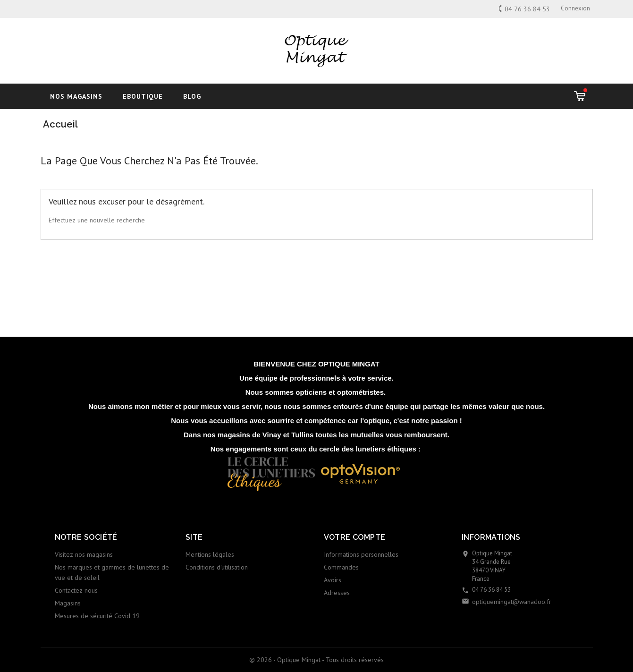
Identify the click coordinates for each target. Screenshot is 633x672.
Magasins (68, 603)
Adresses (337, 593)
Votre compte (355, 537)
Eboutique (143, 96)
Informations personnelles (361, 554)
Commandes (341, 567)
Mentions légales (210, 554)
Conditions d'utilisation (217, 567)
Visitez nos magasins (84, 554)
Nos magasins (76, 96)
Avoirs (333, 580)
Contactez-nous (76, 590)
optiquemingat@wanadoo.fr (512, 602)
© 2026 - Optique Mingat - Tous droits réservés (316, 660)
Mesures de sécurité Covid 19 (97, 616)
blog (192, 96)
